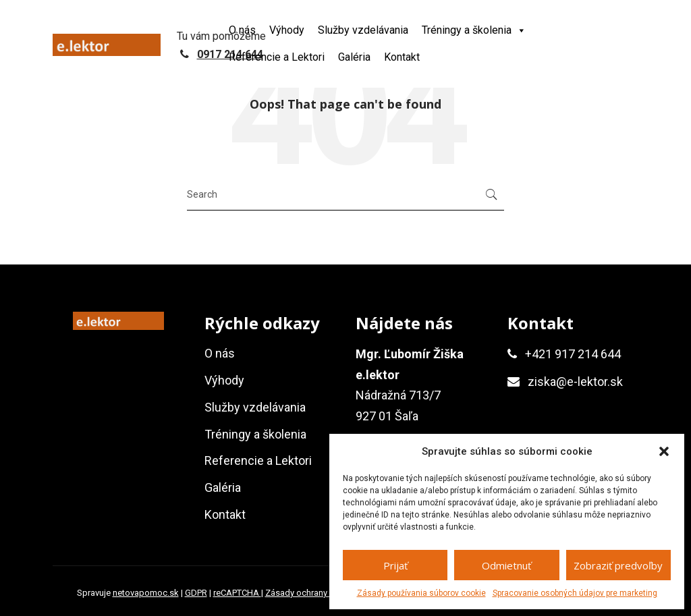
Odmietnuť (506, 565)
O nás (242, 30)
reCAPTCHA (237, 593)
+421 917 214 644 (573, 354)
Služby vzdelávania (363, 30)
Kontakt (402, 57)
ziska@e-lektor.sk (575, 382)
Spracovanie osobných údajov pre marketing (575, 593)
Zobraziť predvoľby (618, 565)
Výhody (287, 30)
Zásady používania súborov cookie (421, 593)
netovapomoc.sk (146, 593)
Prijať (395, 565)
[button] (664, 451)
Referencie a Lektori (277, 57)
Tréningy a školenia (474, 30)
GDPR (196, 593)
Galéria (354, 57)
